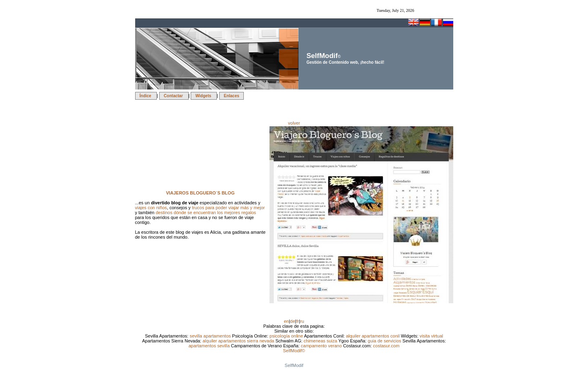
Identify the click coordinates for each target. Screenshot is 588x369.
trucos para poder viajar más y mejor (228, 208)
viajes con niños (151, 208)
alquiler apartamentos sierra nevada (239, 341)
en (286, 321)
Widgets (204, 96)
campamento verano (322, 346)
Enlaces (232, 96)
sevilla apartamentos (211, 336)
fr (297, 321)
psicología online (287, 336)
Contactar (174, 96)
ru (302, 321)
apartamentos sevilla (210, 346)
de (292, 321)
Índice (146, 96)
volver (294, 123)
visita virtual (431, 336)
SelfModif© (294, 351)
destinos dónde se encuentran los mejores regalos (206, 212)
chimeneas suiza (321, 341)
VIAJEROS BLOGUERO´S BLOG (200, 193)
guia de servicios (385, 341)
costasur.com (386, 346)
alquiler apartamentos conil (373, 336)
